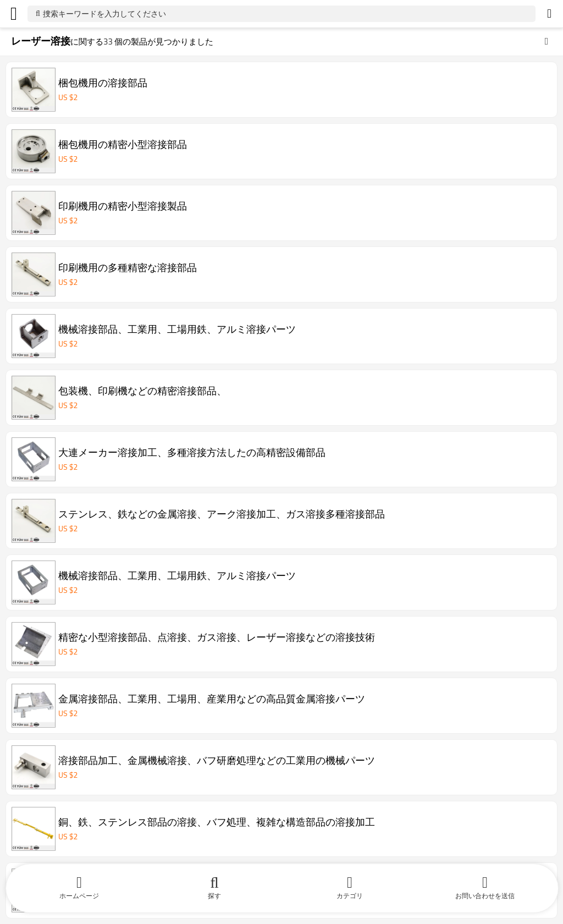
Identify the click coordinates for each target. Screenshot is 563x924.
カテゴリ (350, 896)
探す (214, 896)
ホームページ (79, 896)
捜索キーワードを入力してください (104, 13)
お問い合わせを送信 (485, 896)
